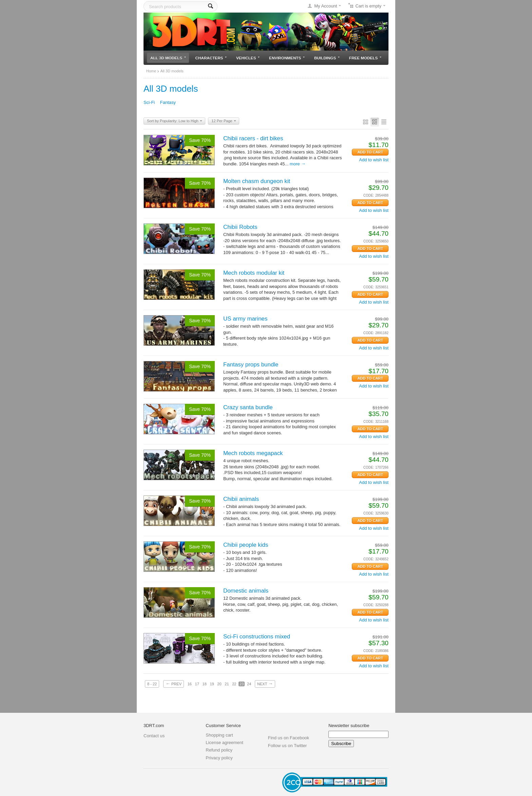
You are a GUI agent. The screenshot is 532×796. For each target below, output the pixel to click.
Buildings (327, 58)
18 (205, 684)
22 (234, 684)
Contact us (154, 736)
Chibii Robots (240, 227)
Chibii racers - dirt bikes (253, 138)
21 (227, 684)
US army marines (245, 319)
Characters (211, 58)
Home (151, 71)
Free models (365, 58)
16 (190, 684)
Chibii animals (241, 499)
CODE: (369, 195)
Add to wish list (374, 160)
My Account (326, 6)
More (298, 164)
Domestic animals (246, 591)
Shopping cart (219, 735)
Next (265, 684)
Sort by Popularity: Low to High (175, 121)
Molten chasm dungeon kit (257, 181)
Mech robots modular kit (254, 273)
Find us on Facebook (289, 738)
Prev (174, 684)
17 (197, 684)
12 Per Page (224, 121)
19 (212, 684)
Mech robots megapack (253, 453)
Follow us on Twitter (288, 746)
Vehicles (248, 58)
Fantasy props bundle (251, 365)
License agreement (224, 743)
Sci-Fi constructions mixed (257, 637)
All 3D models (168, 58)
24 (249, 684)
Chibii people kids (246, 545)
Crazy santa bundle (248, 407)
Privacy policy (219, 758)
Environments (287, 58)
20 (219, 684)
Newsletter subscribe (349, 726)
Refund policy (219, 750)
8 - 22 (152, 684)
